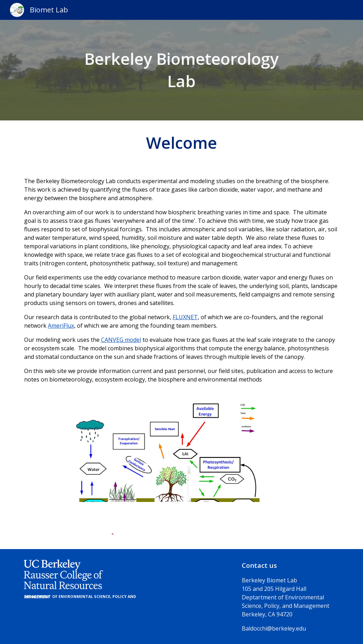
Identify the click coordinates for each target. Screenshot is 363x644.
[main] (181, 70)
